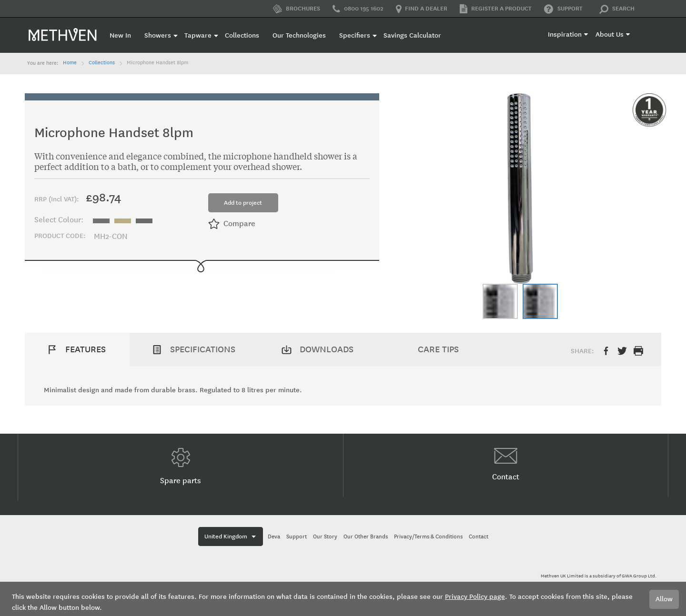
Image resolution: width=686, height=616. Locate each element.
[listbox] (125, 220)
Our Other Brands (366, 537)
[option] (101, 221)
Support (563, 9)
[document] (343, 599)
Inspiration (565, 35)
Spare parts (181, 467)
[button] (500, 301)
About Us (610, 35)
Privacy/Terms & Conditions (428, 537)
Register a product (496, 9)
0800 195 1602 (358, 9)
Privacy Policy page (475, 597)
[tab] (77, 349)
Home (70, 63)
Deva (274, 537)
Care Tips (438, 349)
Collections (102, 63)
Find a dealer (422, 9)
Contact (506, 465)
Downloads (327, 349)
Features (86, 349)
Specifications (203, 349)
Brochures (297, 9)
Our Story (325, 537)
